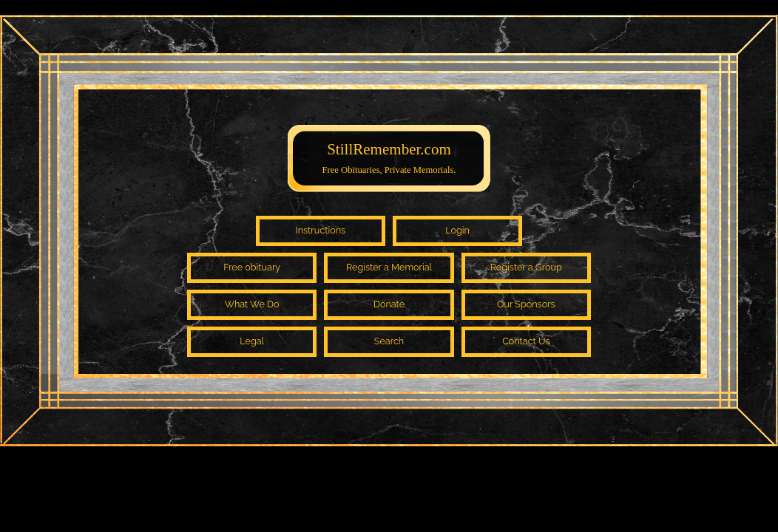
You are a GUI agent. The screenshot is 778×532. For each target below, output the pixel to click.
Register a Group (526, 267)
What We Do (252, 304)
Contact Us (526, 341)
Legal (252, 341)
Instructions (321, 230)
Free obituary (252, 267)
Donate (389, 304)
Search (389, 341)
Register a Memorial (389, 267)
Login (457, 230)
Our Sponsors (526, 304)
